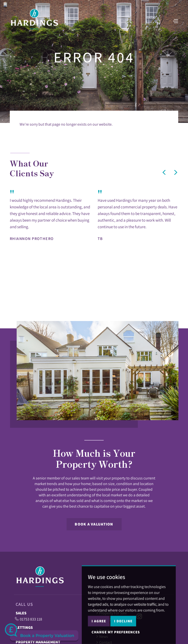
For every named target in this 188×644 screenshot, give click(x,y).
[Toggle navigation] (175, 22)
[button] (164, 172)
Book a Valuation (94, 524)
